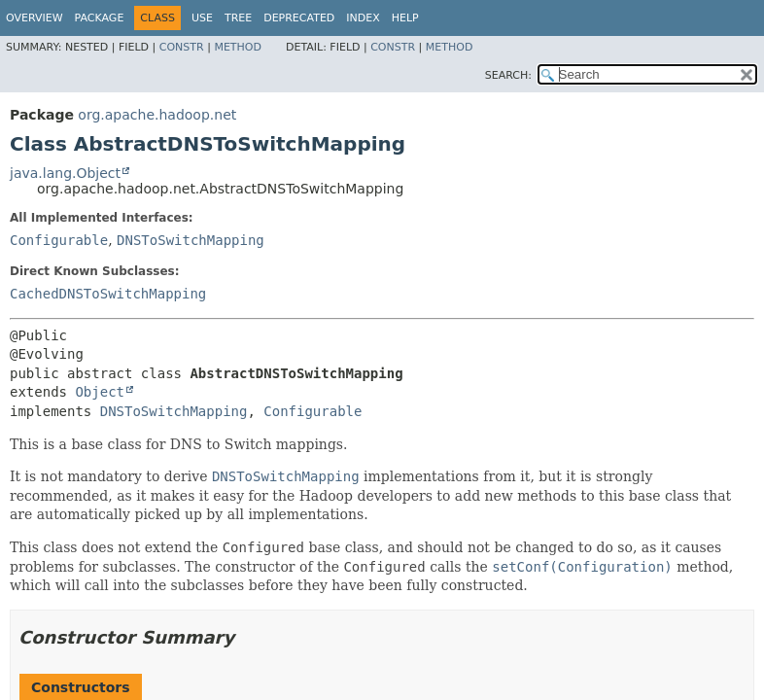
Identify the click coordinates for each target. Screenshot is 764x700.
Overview (35, 18)
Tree (238, 18)
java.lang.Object (65, 173)
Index (363, 18)
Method (238, 47)
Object (100, 392)
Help (405, 18)
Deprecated (299, 18)
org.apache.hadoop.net (157, 115)
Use (202, 18)
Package (100, 18)
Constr (182, 47)
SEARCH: (508, 75)
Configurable (59, 240)
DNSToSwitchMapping (191, 240)
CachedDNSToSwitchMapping (108, 294)
